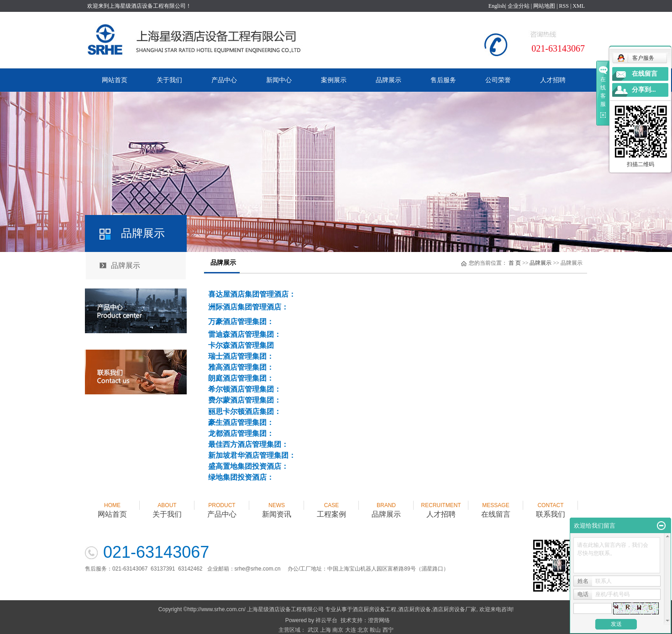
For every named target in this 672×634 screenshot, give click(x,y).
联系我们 (551, 506)
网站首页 (115, 80)
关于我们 (169, 80)
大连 (351, 630)
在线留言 (496, 506)
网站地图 (544, 6)
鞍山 (375, 630)
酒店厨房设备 (415, 609)
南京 (338, 630)
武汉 (313, 630)
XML (579, 6)
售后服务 (443, 80)
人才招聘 (553, 80)
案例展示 (334, 80)
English (497, 6)
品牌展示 (388, 80)
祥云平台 (326, 620)
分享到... (644, 90)
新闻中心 (279, 80)
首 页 (515, 263)
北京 (363, 630)
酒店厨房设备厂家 (454, 609)
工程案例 (331, 506)
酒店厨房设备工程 (374, 609)
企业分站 (519, 6)
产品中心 (224, 80)
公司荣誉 (498, 80)
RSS (564, 6)
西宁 (388, 630)
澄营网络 (379, 620)
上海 (325, 630)
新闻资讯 (277, 506)
